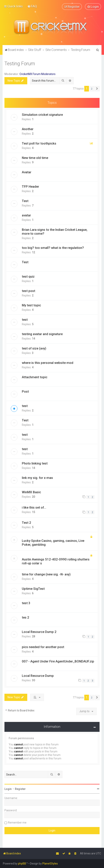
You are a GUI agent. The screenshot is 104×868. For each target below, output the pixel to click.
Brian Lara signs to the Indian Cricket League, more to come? (55, 231)
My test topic (31, 305)
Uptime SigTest (33, 588)
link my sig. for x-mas (37, 478)
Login (8, 789)
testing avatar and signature (42, 334)
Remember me (17, 823)
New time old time (35, 158)
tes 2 (26, 617)
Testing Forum (20, 63)
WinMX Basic (31, 492)
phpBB (22, 864)
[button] (97, 89)
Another (28, 129)
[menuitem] (32, 6)
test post (29, 291)
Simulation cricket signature (42, 114)
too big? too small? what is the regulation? (53, 248)
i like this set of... (34, 507)
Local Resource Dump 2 (39, 632)
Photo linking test (35, 463)
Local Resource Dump (38, 675)
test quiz (28, 276)
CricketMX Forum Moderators (38, 74)
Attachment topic (35, 377)
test (25, 319)
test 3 (26, 603)
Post (25, 391)
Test (25, 201)
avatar (26, 215)
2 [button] (92, 88)
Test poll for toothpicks (39, 143)
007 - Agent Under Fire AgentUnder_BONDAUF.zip (58, 661)
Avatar (27, 172)
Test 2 (26, 522)
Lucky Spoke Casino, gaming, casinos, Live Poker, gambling (53, 542)
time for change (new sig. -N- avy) (46, 574)
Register (20, 789)
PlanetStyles (50, 864)
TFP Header (30, 186)
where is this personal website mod (48, 363)
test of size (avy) (34, 348)
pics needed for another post (43, 647)
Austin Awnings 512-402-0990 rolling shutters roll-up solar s (56, 561)
